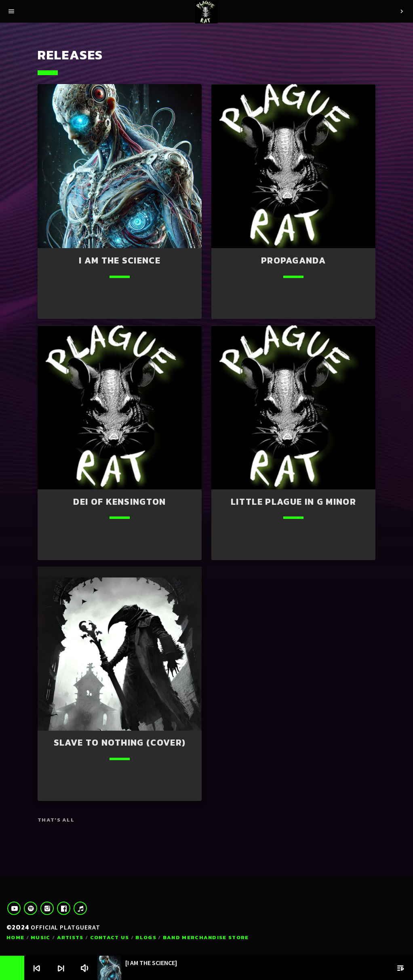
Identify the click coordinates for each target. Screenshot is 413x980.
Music (41, 937)
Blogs (146, 937)
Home (15, 937)
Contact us (110, 937)
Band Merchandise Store (206, 937)
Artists (70, 937)
